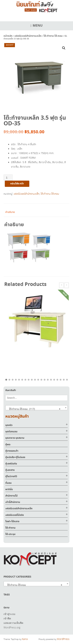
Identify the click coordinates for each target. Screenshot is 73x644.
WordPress (63, 639)
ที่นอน (8, 483)
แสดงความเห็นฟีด (13, 623)
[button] (64, 48)
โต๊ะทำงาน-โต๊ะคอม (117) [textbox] (34, 409)
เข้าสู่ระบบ (9, 614)
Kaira (25, 639)
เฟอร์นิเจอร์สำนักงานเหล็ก (28, 36)
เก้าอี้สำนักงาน (13, 502)
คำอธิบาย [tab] (10, 212)
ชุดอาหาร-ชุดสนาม (15, 438)
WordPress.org (12, 627)
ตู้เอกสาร (10, 470)
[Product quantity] (8, 178)
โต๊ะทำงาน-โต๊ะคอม (53, 36)
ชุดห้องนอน (11, 432)
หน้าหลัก (8, 36)
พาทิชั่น (9, 489)
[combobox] (36, 408)
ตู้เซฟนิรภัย (11, 464)
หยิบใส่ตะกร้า (17, 184)
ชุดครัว (9, 425)
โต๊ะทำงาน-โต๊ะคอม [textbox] (34, 585)
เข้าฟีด (7, 618)
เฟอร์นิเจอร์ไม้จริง (15, 515)
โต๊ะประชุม (10, 534)
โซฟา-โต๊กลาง (12, 522)
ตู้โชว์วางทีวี (11, 476)
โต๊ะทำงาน (10, 528)
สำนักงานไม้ (11, 496)
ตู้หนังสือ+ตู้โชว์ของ (15, 457)
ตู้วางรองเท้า (12, 451)
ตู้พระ (8, 445)
